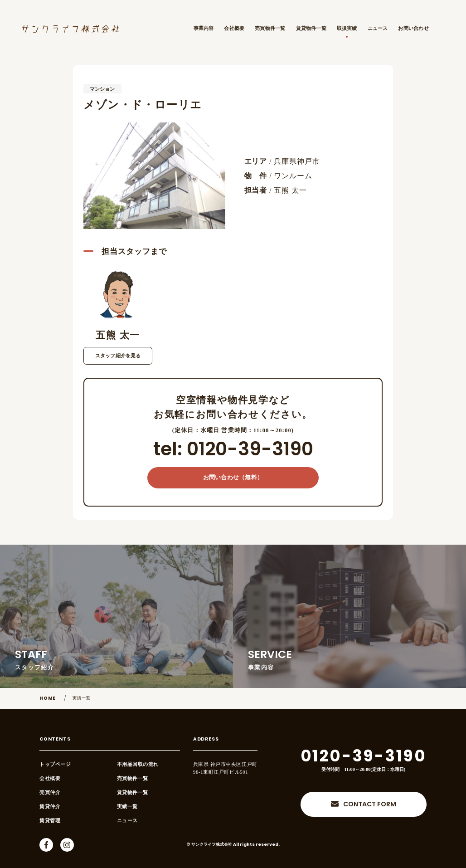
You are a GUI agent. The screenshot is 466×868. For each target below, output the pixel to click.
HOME (48, 699)
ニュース (378, 28)
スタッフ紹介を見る (118, 356)
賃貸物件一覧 (311, 28)
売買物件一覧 (270, 28)
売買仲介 (50, 792)
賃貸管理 (50, 820)
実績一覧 (82, 698)
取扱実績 (347, 28)
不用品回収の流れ (138, 764)
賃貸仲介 (50, 806)
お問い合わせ (413, 28)
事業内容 (204, 28)
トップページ (55, 764)
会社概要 (234, 28)
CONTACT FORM (370, 805)
